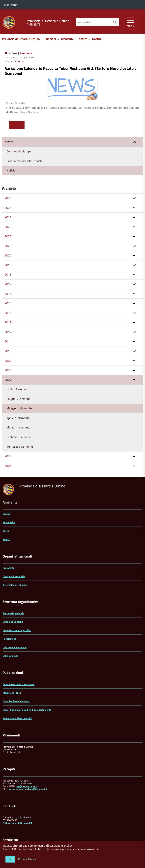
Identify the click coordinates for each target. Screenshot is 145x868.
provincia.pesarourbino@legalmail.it (28, 771)
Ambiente (67, 39)
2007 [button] (8, 361)
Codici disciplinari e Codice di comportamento (27, 692)
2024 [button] (8, 199)
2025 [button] (8, 189)
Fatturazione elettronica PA (17, 805)
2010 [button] (8, 333)
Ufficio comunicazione (15, 629)
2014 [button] (8, 294)
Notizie (97, 39)
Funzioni (50, 39)
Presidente (9, 550)
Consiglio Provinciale (14, 558)
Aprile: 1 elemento (18, 400)
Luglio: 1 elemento (18, 371)
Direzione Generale (13, 603)
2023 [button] (8, 209)
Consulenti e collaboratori (16, 683)
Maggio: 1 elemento (19, 390)
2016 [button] (8, 275)
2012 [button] (8, 314)
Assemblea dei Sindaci (15, 567)
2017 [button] (8, 266)
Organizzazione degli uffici (17, 612)
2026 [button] (8, 180)
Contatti (7, 496)
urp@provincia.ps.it (26, 768)
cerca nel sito (85, 22)
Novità (83, 39)
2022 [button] (8, 218)
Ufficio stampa (11, 638)
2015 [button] (8, 285)
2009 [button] (8, 342)
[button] (134, 124)
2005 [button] (8, 447)
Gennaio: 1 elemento (20, 428)
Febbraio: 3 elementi (19, 419)
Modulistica (9, 504)
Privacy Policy (27, 859)
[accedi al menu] (131, 22)
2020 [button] (8, 237)
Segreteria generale (13, 595)
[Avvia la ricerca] (115, 22)
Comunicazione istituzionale (25, 143)
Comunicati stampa (19, 133)
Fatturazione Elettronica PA (17, 700)
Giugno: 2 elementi (18, 380)
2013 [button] (8, 304)
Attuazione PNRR (12, 675)
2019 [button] (8, 247)
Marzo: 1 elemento (18, 409)
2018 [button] (8, 256)
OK (10, 859)
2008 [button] (8, 352)
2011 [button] (8, 323)
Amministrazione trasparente (19, 666)
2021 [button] (8, 228)
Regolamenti (10, 621)
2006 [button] (8, 438)
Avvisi (6, 513)
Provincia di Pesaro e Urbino (48, 21)
